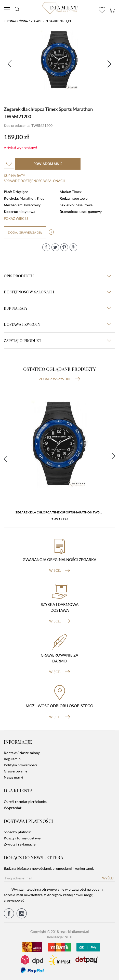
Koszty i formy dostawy (22, 838)
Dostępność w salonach (57, 292)
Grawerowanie (16, 771)
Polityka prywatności (21, 765)
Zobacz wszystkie (59, 379)
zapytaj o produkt (57, 341)
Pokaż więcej (16, 219)
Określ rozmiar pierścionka (25, 802)
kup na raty (57, 308)
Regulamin (12, 759)
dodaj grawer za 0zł (25, 232)
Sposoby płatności (18, 832)
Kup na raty (14, 176)
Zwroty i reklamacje (20, 844)
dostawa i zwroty (57, 324)
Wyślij (108, 878)
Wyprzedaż (13, 808)
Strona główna (16, 21)
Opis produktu (57, 276)
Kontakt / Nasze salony (22, 753)
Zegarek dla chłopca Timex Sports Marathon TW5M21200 (61, 512)
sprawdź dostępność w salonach (35, 181)
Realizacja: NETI (60, 937)
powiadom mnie (48, 164)
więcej (60, 570)
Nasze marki (14, 777)
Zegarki (37, 21)
